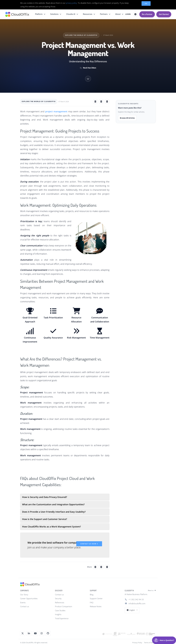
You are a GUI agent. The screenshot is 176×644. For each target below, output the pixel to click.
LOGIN (128, 14)
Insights (58, 614)
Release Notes (96, 606)
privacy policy (71, 3)
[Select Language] (135, 14)
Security (58, 598)
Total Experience (62, 618)
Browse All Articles (127, 118)
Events (23, 602)
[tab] (65, 497)
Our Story (24, 595)
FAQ (92, 602)
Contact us (25, 606)
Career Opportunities (29, 598)
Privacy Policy (137, 643)
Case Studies (60, 610)
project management (56, 111)
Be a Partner (147, 14)
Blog (92, 595)
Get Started (164, 14)
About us (152, 590)
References (60, 602)
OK (146, 3)
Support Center (96, 598)
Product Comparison (64, 606)
